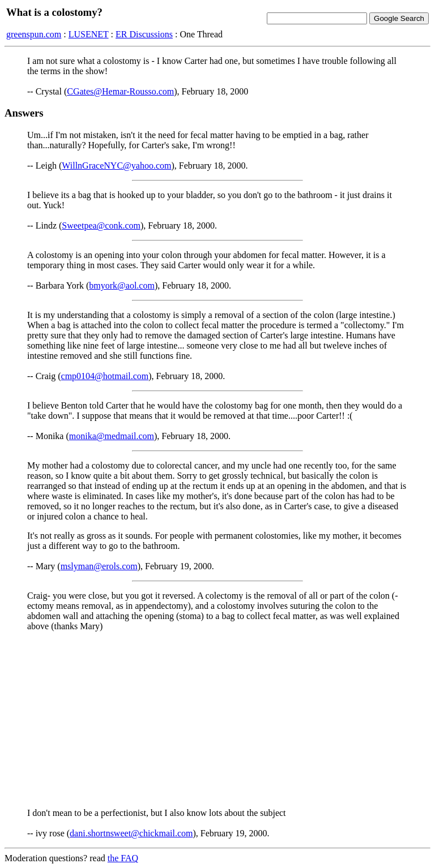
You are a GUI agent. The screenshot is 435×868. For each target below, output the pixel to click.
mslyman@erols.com (99, 566)
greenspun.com (34, 34)
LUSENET (89, 34)
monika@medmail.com (112, 436)
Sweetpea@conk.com (101, 225)
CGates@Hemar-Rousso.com (120, 91)
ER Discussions (144, 34)
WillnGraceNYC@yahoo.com (116, 166)
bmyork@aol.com (122, 285)
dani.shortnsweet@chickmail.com (131, 833)
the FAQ (123, 858)
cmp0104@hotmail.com (105, 376)
